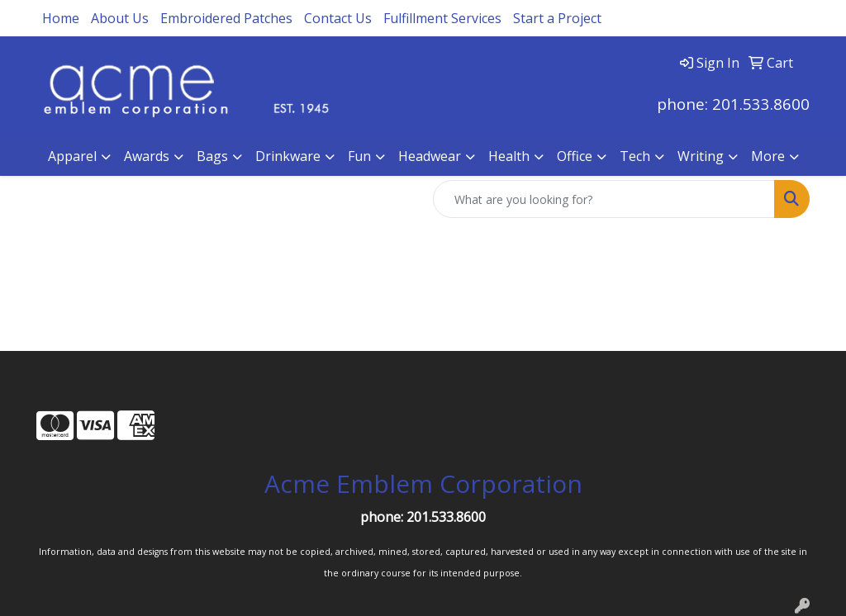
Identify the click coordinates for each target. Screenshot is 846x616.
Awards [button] (147, 156)
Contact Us (338, 18)
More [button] (768, 156)
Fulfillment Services (442, 18)
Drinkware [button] (288, 156)
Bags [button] (212, 156)
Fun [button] (359, 156)
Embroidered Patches (226, 18)
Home (61, 18)
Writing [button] (701, 156)
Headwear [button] (430, 156)
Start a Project (557, 18)
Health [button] (509, 156)
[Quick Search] (604, 199)
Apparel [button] (72, 156)
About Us (120, 18)
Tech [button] (635, 156)
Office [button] (575, 156)
